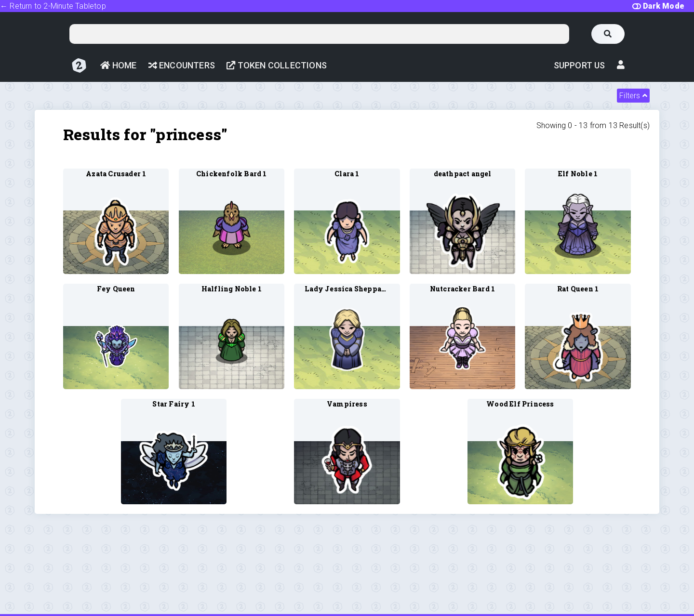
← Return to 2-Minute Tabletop (53, 6)
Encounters (182, 65)
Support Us (580, 65)
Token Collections (277, 65)
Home (118, 65)
